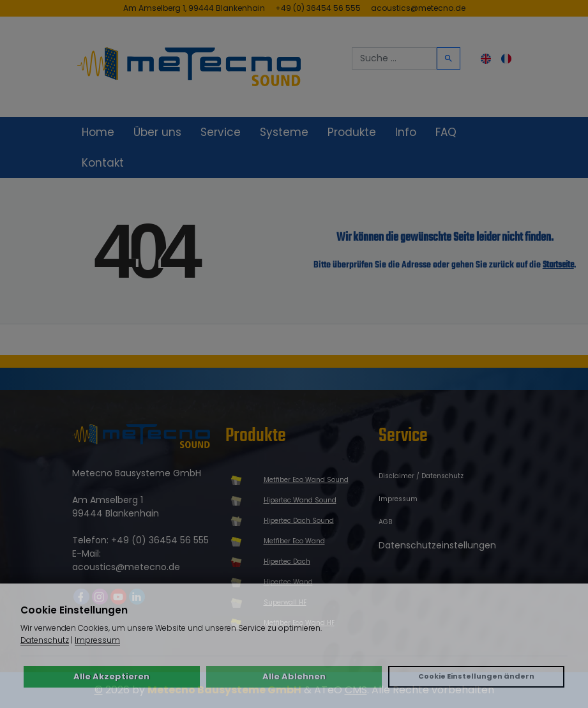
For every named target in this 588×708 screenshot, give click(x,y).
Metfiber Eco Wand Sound (306, 480)
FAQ (446, 132)
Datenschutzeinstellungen (437, 545)
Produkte (352, 132)
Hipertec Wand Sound (300, 500)
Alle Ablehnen (294, 676)
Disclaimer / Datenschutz (421, 476)
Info (406, 132)
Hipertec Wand (288, 582)
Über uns (157, 132)
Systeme (284, 132)
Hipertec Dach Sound (299, 521)
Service (221, 132)
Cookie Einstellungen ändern (476, 676)
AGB (385, 522)
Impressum (398, 499)
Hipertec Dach (287, 561)
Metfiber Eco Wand (294, 541)
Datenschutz (45, 640)
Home (98, 132)
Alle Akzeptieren (111, 676)
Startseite (558, 265)
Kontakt (103, 163)
